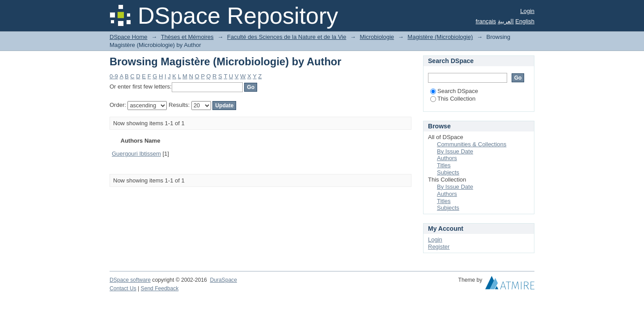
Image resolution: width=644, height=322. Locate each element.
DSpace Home (129, 37)
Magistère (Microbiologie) (440, 37)
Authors (447, 158)
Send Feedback (160, 288)
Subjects (448, 172)
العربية (506, 21)
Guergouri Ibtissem (136, 154)
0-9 (114, 76)
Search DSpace (454, 91)
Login (527, 11)
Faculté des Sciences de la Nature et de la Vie (287, 37)
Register (439, 247)
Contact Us (123, 288)
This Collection (453, 99)
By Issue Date (455, 151)
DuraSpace (223, 280)
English (525, 21)
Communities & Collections (472, 144)
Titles (444, 165)
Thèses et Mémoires (187, 37)
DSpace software (130, 280)
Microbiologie (377, 37)
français (486, 21)
